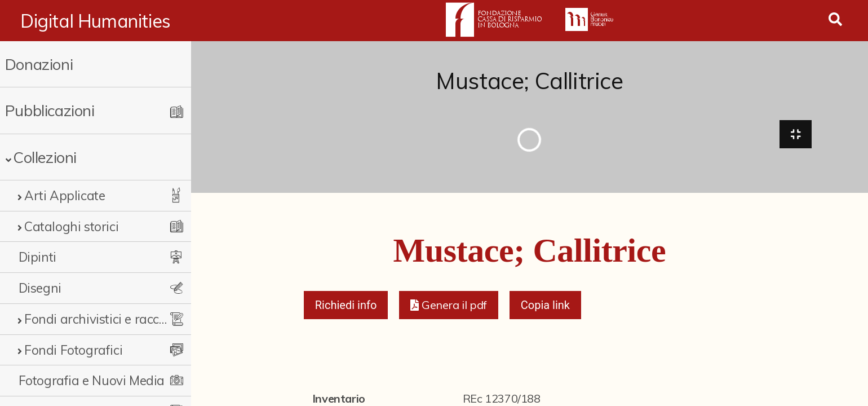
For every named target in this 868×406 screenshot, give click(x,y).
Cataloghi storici (71, 226)
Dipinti (37, 257)
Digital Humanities (96, 21)
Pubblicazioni (50, 110)
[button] (448, 306)
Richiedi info (346, 306)
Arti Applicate (65, 195)
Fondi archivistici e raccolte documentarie (98, 319)
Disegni (40, 288)
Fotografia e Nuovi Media (92, 380)
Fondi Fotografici (73, 350)
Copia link (545, 306)
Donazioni (39, 64)
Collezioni (45, 157)
